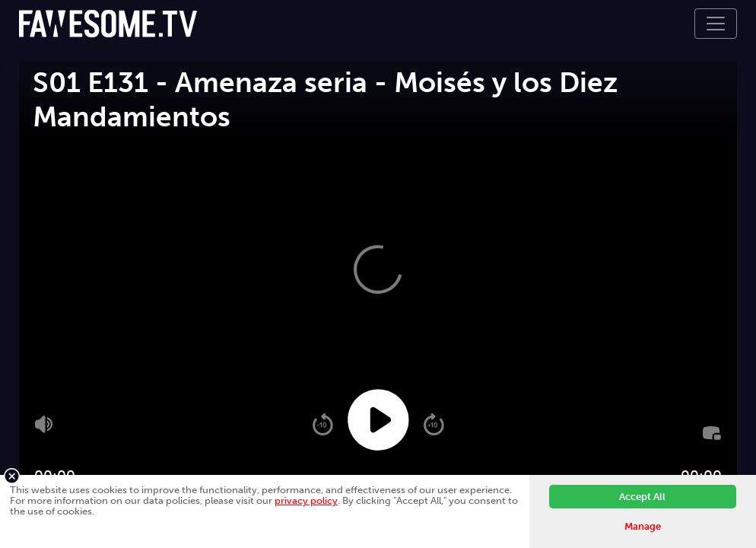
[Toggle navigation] (716, 24)
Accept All (642, 497)
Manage (643, 526)
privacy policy (306, 500)
